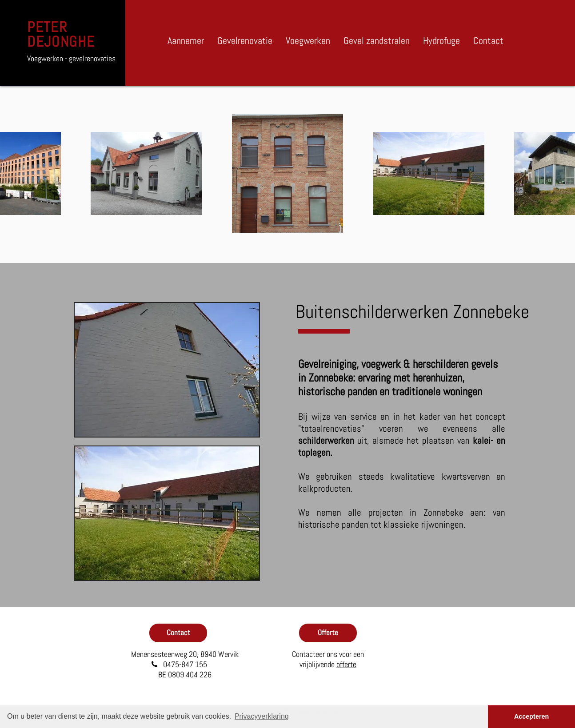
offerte (346, 664)
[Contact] (178, 633)
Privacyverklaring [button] (262, 716)
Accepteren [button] (531, 716)
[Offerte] (328, 633)
